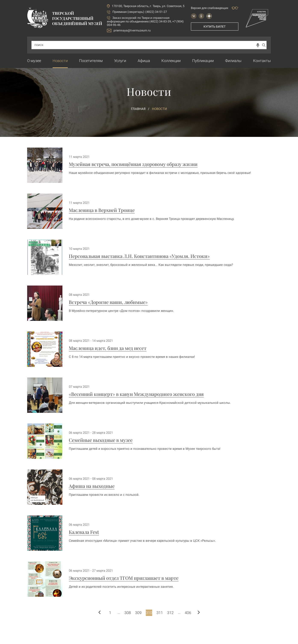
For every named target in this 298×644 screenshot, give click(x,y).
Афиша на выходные (92, 486)
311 (160, 613)
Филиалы (233, 61)
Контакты (262, 61)
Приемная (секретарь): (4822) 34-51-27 (140, 12)
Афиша (144, 61)
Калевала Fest (84, 532)
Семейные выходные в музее (101, 440)
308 (128, 613)
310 (149, 613)
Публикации (203, 61)
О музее (34, 61)
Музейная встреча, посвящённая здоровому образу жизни (133, 164)
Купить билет (215, 27)
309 (138, 613)
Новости (60, 61)
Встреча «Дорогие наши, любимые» (108, 302)
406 (188, 613)
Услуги (120, 61)
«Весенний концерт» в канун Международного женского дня (136, 394)
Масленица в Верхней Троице (102, 210)
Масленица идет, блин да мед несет (108, 348)
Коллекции (171, 61)
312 (170, 613)
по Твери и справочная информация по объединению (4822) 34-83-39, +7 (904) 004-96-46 (145, 21)
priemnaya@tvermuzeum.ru (129, 30)
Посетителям (91, 61)
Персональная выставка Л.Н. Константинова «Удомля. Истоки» (139, 256)
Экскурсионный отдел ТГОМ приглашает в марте (124, 578)
